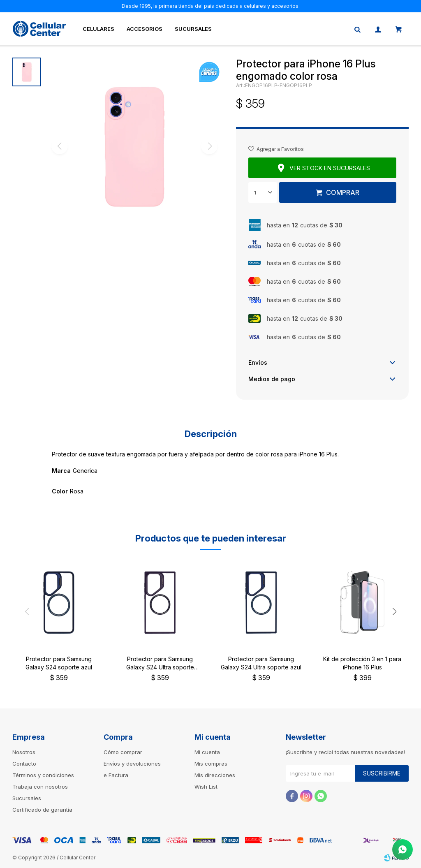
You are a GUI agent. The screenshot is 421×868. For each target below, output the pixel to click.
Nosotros (24, 752)
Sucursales (193, 29)
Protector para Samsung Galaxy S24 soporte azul (59, 663)
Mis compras (211, 764)
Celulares (98, 29)
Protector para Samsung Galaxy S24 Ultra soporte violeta (160, 663)
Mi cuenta (207, 752)
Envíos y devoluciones (132, 764)
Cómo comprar (123, 752)
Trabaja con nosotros (40, 787)
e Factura (116, 775)
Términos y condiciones (43, 775)
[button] (394, 611)
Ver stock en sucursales (330, 168)
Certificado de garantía (42, 810)
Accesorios (145, 29)
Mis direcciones (215, 775)
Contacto (24, 764)
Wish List (206, 787)
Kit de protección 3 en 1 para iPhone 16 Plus (362, 663)
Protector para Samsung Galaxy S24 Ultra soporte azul (261, 663)
